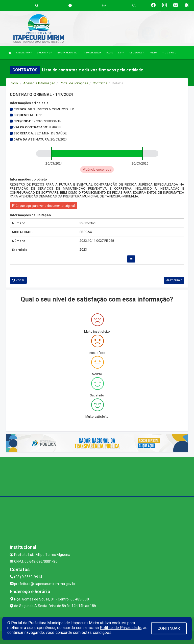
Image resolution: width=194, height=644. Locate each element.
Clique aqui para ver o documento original (44, 206)
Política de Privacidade (120, 628)
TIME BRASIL (169, 53)
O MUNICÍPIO (44, 53)
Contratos (100, 83)
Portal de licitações (74, 83)
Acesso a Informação (39, 83)
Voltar (18, 280)
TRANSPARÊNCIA (93, 53)
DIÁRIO (110, 53)
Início (14, 83)
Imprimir (174, 280)
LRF (121, 53)
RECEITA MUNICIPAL (68, 53)
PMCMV (154, 53)
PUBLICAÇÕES (137, 53)
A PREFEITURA (24, 53)
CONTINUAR (169, 628)
